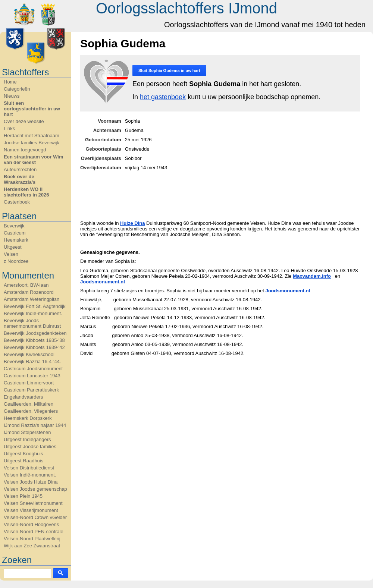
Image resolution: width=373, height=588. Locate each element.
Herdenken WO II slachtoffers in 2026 (26, 192)
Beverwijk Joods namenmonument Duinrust (32, 323)
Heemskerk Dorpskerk (28, 418)
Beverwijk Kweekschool (29, 354)
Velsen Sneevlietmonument (33, 503)
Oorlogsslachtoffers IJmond (186, 8)
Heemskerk (16, 240)
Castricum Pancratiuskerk (31, 390)
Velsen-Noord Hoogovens (31, 524)
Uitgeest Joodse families (30, 446)
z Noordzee (16, 261)
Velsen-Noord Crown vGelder (35, 517)
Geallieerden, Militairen (29, 404)
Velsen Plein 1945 (23, 496)
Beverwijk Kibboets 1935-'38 (34, 340)
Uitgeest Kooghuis (23, 454)
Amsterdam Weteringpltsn (32, 299)
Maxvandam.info (312, 276)
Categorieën (17, 89)
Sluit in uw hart (169, 70)
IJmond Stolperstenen (27, 432)
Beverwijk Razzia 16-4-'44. (32, 361)
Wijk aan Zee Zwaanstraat (32, 546)
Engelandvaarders (23, 397)
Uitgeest (13, 247)
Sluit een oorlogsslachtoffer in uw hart (32, 109)
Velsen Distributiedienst (29, 468)
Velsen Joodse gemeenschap (35, 489)
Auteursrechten (20, 169)
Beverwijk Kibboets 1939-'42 (34, 347)
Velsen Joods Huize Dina (31, 482)
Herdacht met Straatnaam (32, 136)
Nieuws (12, 96)
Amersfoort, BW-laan (26, 285)
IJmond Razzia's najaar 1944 (35, 425)
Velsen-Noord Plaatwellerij (32, 539)
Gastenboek (17, 202)
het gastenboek (163, 97)
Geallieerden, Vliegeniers (31, 411)
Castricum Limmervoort (29, 383)
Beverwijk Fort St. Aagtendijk (35, 306)
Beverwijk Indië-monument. (33, 313)
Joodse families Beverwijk (32, 143)
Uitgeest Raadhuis (23, 461)
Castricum (15, 233)
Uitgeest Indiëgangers (27, 439)
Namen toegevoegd (25, 150)
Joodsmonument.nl (103, 282)
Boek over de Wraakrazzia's (20, 179)
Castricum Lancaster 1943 (32, 376)
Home (10, 82)
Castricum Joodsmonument (33, 369)
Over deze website (24, 121)
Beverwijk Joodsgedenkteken (35, 333)
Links (9, 128)
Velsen (11, 254)
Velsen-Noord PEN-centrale (34, 532)
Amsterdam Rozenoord (29, 292)
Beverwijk (14, 226)
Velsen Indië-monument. (30, 475)
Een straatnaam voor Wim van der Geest (34, 160)
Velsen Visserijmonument (31, 510)
